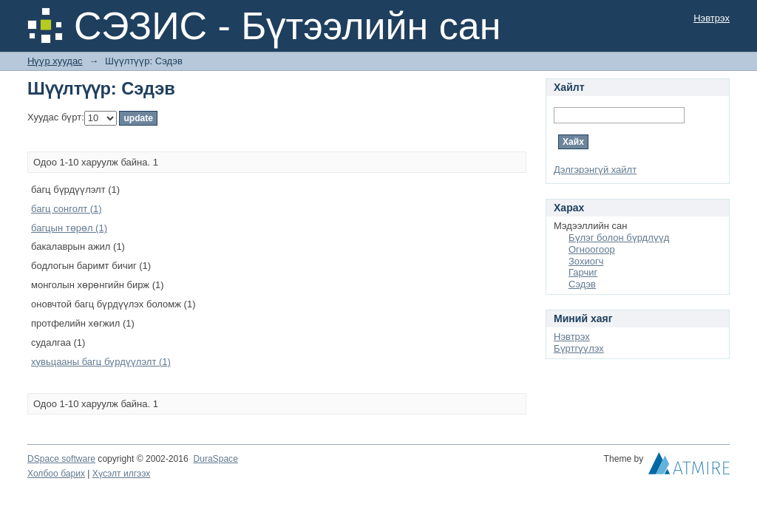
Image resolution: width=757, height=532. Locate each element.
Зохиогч (586, 261)
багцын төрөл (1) (69, 228)
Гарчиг (583, 272)
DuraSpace (215, 459)
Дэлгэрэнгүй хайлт (595, 170)
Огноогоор (592, 249)
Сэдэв (582, 284)
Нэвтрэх (712, 18)
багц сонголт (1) (67, 209)
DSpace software (61, 459)
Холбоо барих (56, 474)
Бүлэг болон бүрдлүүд (619, 238)
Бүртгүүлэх (579, 348)
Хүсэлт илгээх (122, 474)
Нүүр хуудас (55, 61)
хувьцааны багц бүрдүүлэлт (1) (101, 362)
